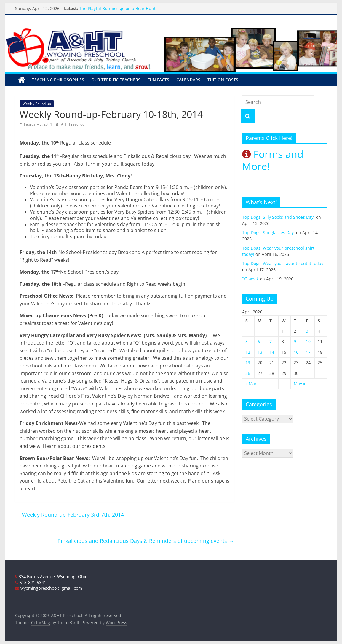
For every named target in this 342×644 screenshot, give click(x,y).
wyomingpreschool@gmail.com (49, 588)
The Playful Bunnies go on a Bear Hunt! (118, 8)
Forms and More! (273, 160)
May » (299, 384)
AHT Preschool (73, 124)
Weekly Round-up (37, 104)
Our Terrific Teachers (116, 80)
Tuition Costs (223, 80)
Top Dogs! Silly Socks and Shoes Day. (278, 217)
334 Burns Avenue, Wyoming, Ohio (51, 576)
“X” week (250, 279)
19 (248, 363)
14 (272, 352)
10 (308, 341)
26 (248, 373)
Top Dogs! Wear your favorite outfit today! (283, 263)
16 (296, 352)
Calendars (188, 80)
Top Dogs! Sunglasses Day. (269, 233)
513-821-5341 (31, 582)
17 (308, 352)
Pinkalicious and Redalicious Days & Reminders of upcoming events (146, 541)
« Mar (251, 384)
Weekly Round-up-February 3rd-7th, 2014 (69, 515)
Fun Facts (158, 80)
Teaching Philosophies (58, 80)
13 (260, 352)
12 (248, 352)
